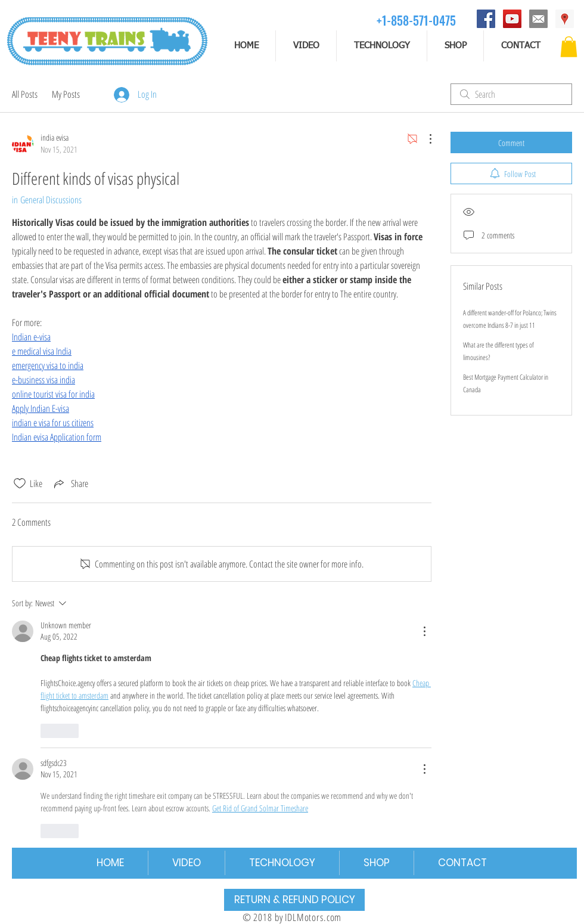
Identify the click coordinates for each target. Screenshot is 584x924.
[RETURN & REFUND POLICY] (294, 900)
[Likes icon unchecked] (20, 483)
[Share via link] (70, 483)
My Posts (66, 94)
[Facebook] (486, 19)
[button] (569, 47)
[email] (538, 19)
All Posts (25, 94)
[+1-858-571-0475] (416, 20)
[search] (511, 94)
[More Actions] (424, 139)
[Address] (565, 19)
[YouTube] (512, 19)
